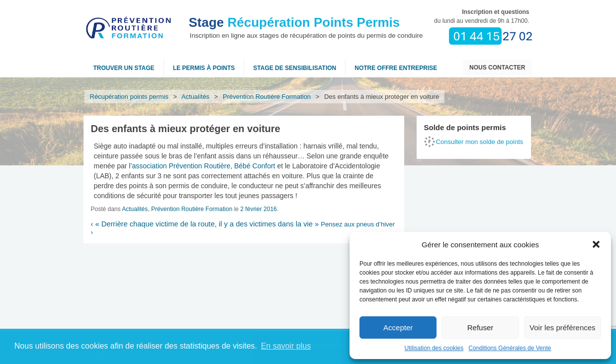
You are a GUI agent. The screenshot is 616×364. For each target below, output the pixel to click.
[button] (596, 244)
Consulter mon (480, 142)
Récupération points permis (129, 97)
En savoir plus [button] (286, 346)
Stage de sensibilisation (295, 68)
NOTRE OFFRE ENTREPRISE (396, 68)
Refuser (481, 328)
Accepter (398, 328)
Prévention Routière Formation (267, 97)
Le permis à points (204, 68)
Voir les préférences (563, 328)
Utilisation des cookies (434, 348)
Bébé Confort (255, 166)
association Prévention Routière (181, 166)
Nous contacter (497, 68)
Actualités (196, 97)
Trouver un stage (124, 68)
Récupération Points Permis (295, 22)
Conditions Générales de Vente (510, 348)
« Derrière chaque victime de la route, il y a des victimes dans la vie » (205, 224)
